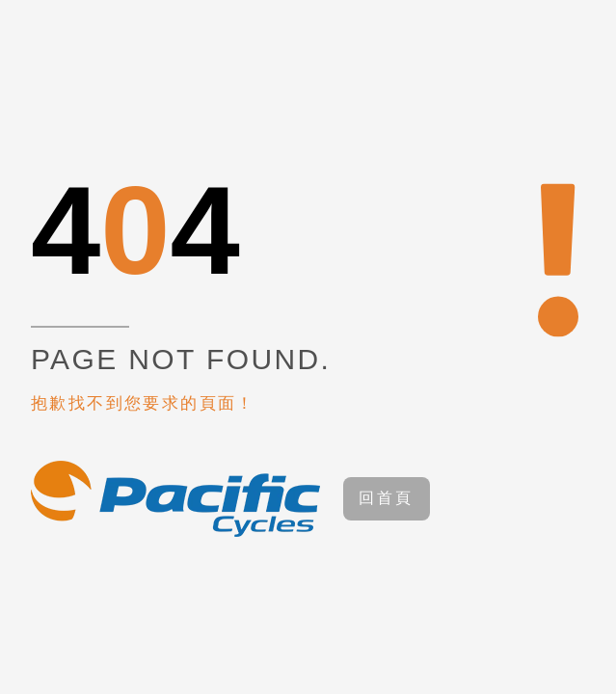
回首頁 (387, 498)
